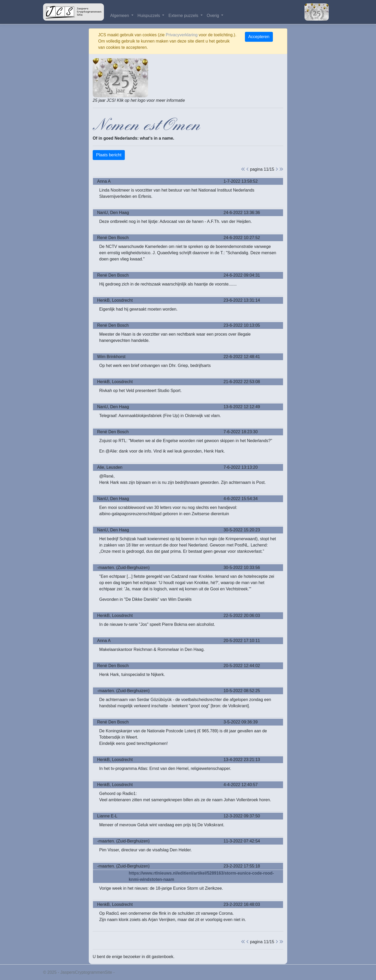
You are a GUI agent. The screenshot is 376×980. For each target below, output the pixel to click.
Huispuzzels (149, 16)
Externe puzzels (184, 16)
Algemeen (120, 16)
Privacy (123, 972)
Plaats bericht (109, 155)
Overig (214, 16)
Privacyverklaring (182, 35)
